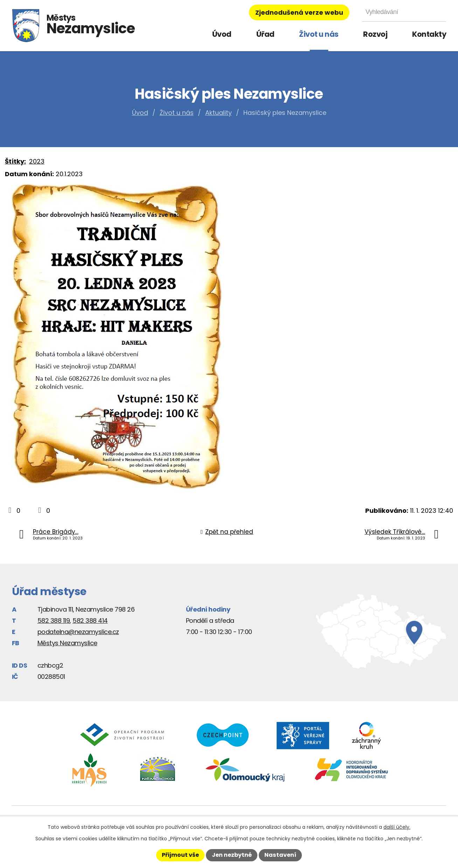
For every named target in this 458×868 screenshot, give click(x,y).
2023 (37, 161)
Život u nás (319, 34)
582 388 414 (90, 621)
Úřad (265, 34)
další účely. (397, 827)
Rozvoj (375, 34)
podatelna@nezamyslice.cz (78, 632)
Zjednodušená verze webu (299, 12)
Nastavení (280, 855)
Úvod (222, 34)
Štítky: (15, 161)
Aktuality (218, 113)
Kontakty (429, 34)
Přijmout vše (180, 855)
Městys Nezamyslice (67, 643)
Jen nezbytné (232, 855)
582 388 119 (54, 621)
